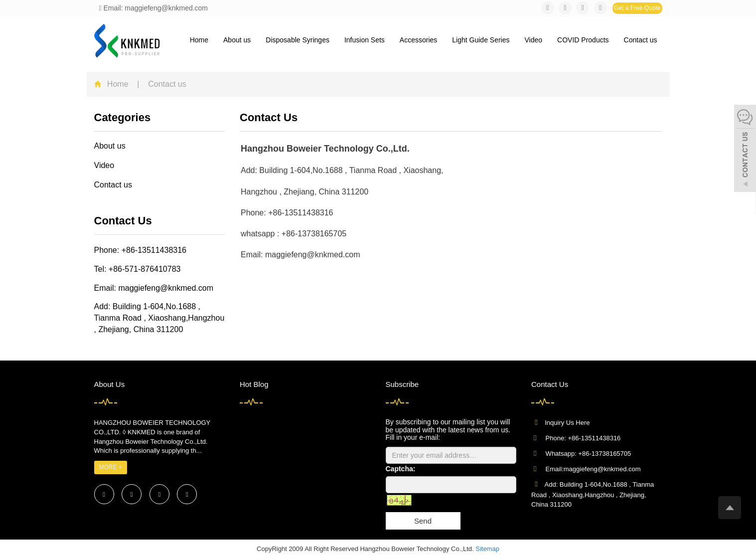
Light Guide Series (481, 40)
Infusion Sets (365, 40)
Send (423, 521)
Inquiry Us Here (567, 423)
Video (534, 40)
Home (199, 40)
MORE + (111, 467)
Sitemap (487, 549)
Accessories (418, 40)
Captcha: (401, 469)
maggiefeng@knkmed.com (166, 288)
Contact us (641, 40)
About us (237, 40)
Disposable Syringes (298, 40)
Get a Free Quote (637, 8)
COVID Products (583, 40)
